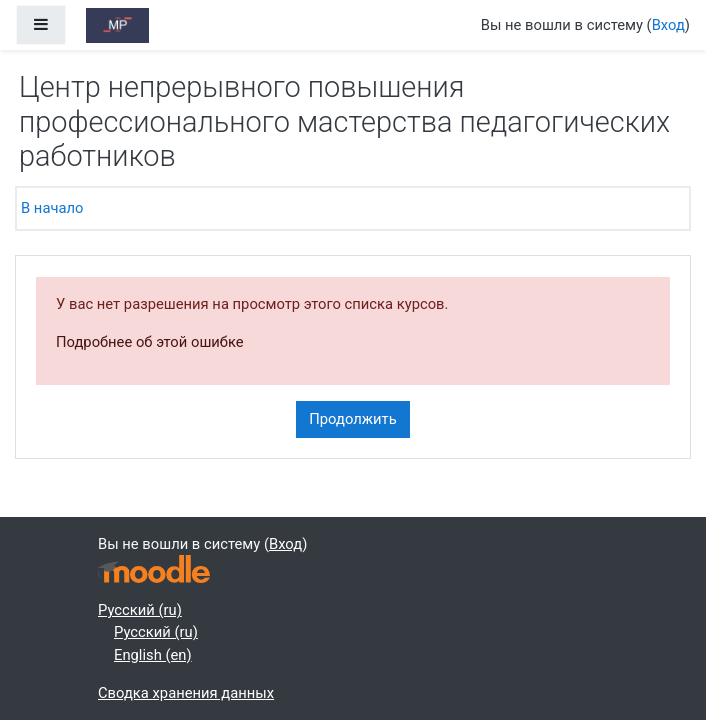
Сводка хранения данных (186, 693)
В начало (52, 208)
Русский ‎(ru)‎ (140, 610)
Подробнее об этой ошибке (150, 342)
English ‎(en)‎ (153, 655)
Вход (668, 25)
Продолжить (352, 419)
